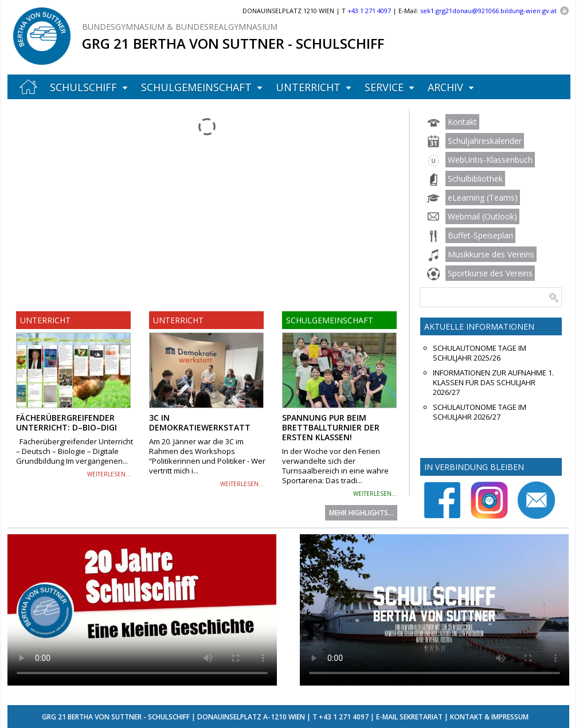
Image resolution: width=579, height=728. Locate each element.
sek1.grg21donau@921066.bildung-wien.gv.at (488, 11)
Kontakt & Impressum (489, 717)
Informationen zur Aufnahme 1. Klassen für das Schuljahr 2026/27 (493, 383)
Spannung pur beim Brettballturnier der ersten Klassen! (331, 427)
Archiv (445, 87)
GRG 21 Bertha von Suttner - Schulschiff (233, 43)
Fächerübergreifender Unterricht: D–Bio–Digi (66, 422)
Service (384, 87)
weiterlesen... (109, 474)
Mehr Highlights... (361, 513)
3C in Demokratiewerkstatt (200, 422)
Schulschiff (83, 87)
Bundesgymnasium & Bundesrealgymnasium (180, 27)
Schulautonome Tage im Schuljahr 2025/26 (480, 353)
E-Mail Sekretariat (409, 717)
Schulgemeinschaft (196, 87)
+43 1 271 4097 (344, 717)
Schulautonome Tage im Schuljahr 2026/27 (480, 412)
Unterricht (308, 87)
